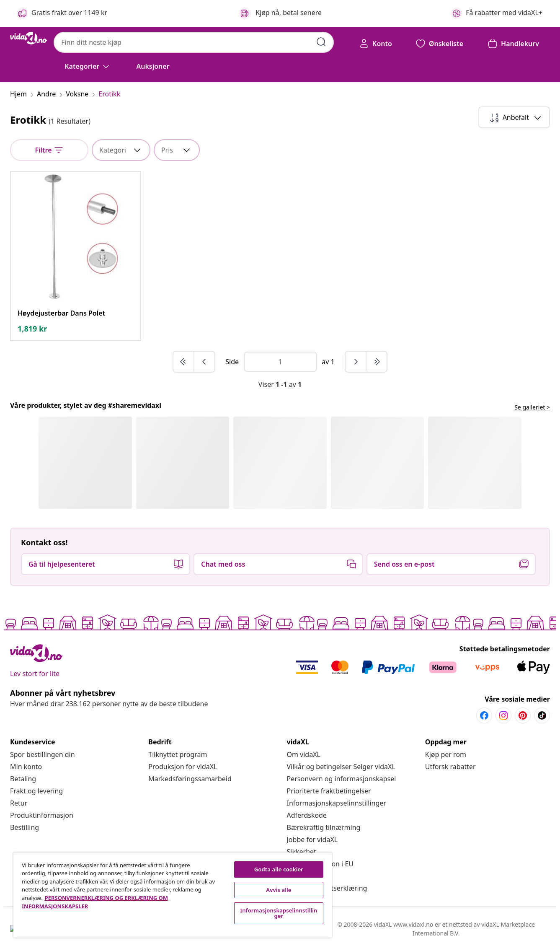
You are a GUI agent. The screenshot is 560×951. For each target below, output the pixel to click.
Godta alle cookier (279, 869)
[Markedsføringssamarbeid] (190, 779)
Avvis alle (279, 890)
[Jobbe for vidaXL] (312, 840)
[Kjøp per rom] (446, 754)
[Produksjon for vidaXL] (183, 767)
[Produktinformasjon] (42, 815)
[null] (49, 150)
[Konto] (375, 44)
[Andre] (46, 94)
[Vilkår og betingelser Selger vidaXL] (341, 767)
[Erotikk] (107, 94)
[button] (153, 66)
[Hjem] (21, 94)
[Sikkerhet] (302, 852)
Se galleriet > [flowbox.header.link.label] (532, 407)
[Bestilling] (25, 827)
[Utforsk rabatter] (450, 767)
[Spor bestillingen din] (43, 754)
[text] (32, 329)
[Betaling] (23, 779)
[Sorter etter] (514, 117)
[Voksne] (77, 94)
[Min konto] (26, 767)
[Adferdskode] (307, 815)
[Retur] (19, 803)
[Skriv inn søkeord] (321, 42)
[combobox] (194, 42)
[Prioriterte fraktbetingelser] (329, 791)
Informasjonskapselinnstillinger (337, 803)
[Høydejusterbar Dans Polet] (61, 313)
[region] (173, 895)
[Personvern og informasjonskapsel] (342, 779)
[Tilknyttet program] (178, 754)
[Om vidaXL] (304, 754)
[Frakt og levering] (36, 791)
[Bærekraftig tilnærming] (324, 827)
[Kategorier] (88, 66)
